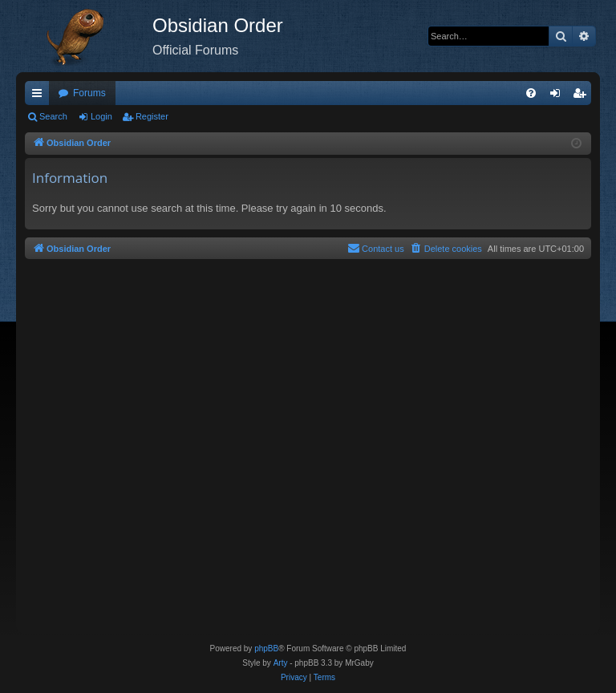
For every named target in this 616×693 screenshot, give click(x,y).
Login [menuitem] (559, 96)
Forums (89, 93)
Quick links (40, 96)
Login (101, 116)
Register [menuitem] (583, 96)
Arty (281, 663)
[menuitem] (531, 93)
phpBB (266, 648)
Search (53, 116)
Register (152, 116)
